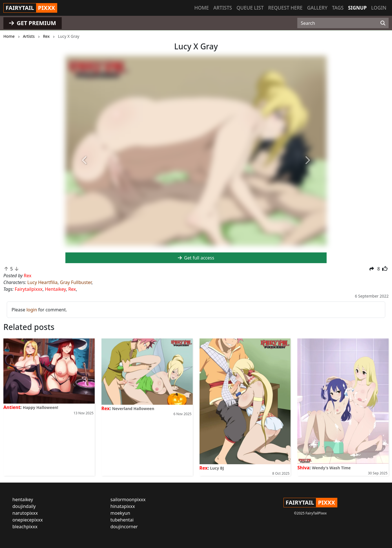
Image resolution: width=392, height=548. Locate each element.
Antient (12, 407)
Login (379, 8)
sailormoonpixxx (128, 499)
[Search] (383, 23)
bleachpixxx (25, 527)
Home (202, 8)
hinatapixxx (123, 506)
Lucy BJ (217, 468)
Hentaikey (55, 289)
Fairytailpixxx (29, 289)
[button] (85, 161)
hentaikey (23, 499)
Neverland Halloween (133, 409)
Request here (285, 8)
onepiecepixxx (28, 520)
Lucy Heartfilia (42, 282)
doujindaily (24, 506)
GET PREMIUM (33, 23)
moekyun (120, 513)
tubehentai (122, 520)
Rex (72, 289)
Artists (223, 8)
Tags (338, 8)
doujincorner (124, 527)
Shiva (303, 468)
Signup (357, 8)
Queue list (250, 8)
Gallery (317, 8)
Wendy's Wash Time (331, 468)
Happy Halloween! (41, 407)
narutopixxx (25, 513)
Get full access (196, 258)
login (32, 310)
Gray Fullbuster (76, 282)
